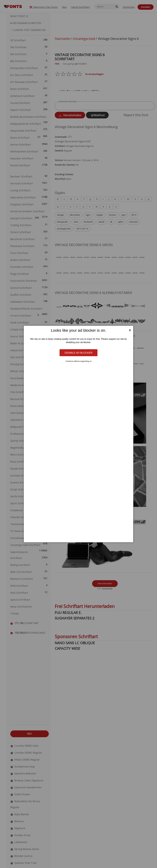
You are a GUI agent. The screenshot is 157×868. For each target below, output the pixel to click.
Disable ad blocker (78, 353)
